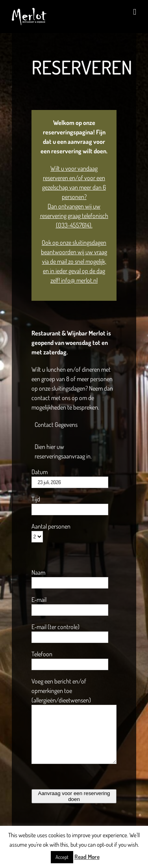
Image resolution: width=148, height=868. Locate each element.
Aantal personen (51, 526)
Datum (40, 472)
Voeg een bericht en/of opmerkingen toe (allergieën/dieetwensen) (61, 691)
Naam (38, 572)
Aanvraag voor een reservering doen (74, 796)
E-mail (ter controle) (55, 627)
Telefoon (42, 654)
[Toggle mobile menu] (135, 12)
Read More (87, 857)
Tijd (36, 499)
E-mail (39, 600)
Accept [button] (62, 857)
